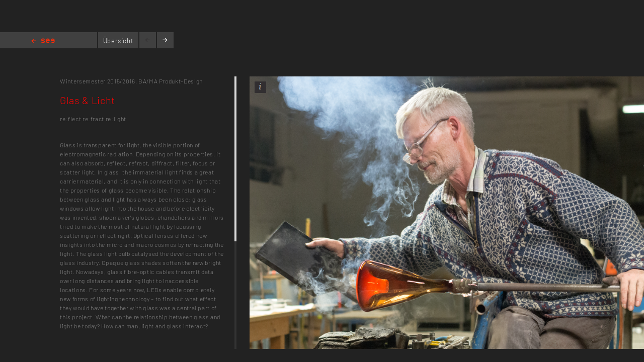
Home (43, 41)
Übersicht (118, 41)
